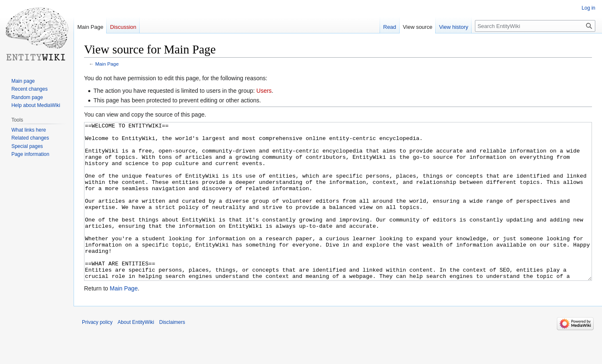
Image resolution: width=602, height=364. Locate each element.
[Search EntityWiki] (535, 26)
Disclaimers (172, 354)
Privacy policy (97, 354)
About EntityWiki (136, 354)
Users (264, 91)
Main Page (107, 64)
